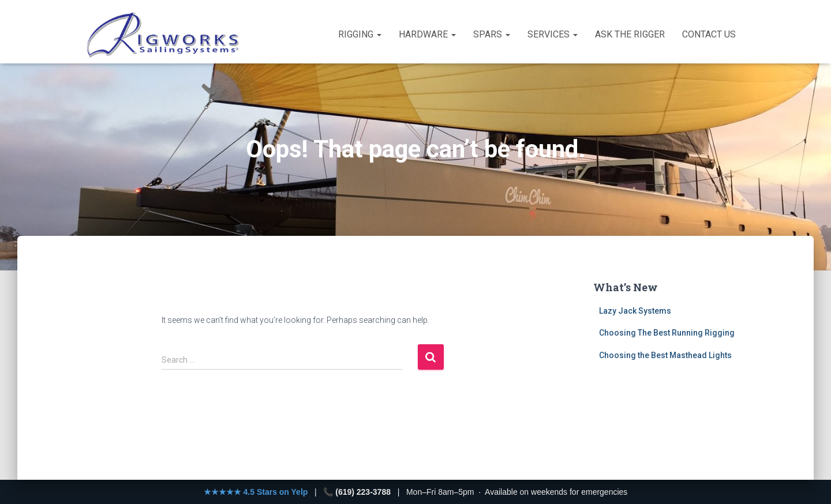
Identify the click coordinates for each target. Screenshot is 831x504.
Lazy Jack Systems (635, 311)
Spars (492, 34)
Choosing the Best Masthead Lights (665, 355)
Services (553, 34)
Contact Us (709, 34)
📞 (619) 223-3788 (357, 492)
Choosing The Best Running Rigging (667, 333)
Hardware (427, 34)
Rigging (360, 34)
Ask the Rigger (630, 34)
